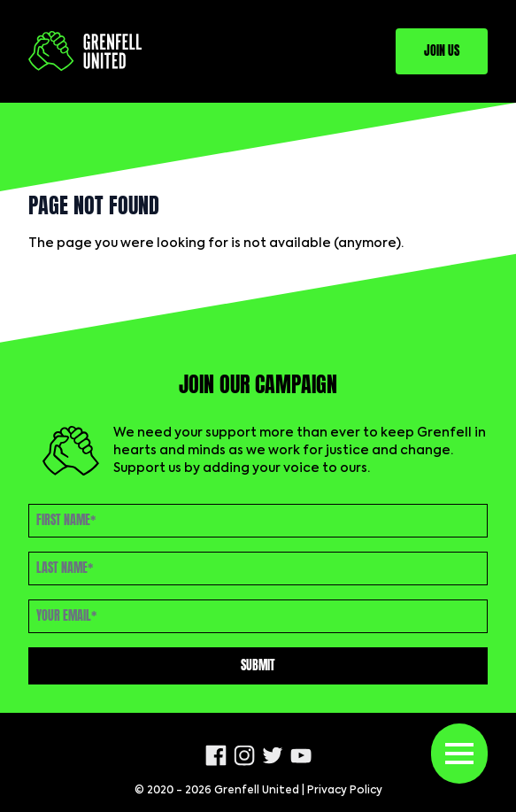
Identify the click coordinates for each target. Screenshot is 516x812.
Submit (258, 665)
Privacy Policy (345, 791)
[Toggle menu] (459, 754)
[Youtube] (301, 756)
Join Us (442, 51)
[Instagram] (244, 755)
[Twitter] (273, 755)
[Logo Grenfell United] (85, 51)
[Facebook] (216, 755)
